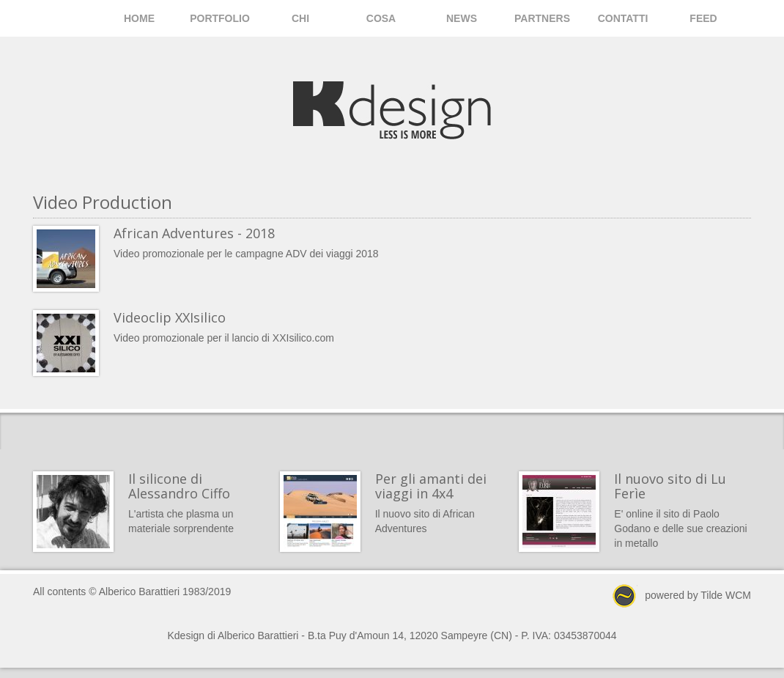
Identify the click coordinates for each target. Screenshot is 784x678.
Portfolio (220, 18)
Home (139, 18)
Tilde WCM (726, 595)
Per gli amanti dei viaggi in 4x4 (431, 486)
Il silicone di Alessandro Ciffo (179, 486)
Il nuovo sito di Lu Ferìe (670, 486)
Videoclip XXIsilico (170, 317)
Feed (703, 18)
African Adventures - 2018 (194, 233)
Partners (542, 18)
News (462, 18)
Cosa (381, 18)
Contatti (623, 18)
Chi (300, 18)
